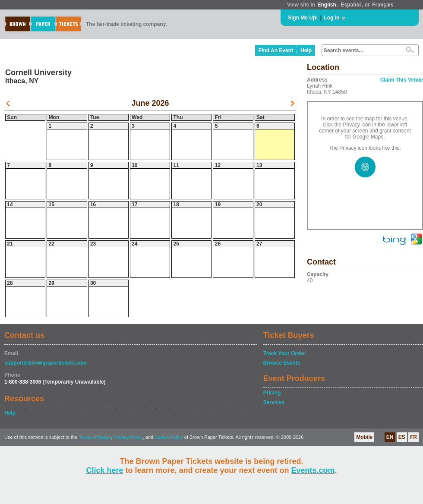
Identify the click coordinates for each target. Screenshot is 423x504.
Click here (104, 470)
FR (414, 437)
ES (402, 437)
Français (383, 5)
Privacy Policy (128, 437)
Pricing (272, 393)
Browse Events (282, 363)
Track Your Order (284, 353)
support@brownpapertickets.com (46, 363)
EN (390, 437)
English (327, 5)
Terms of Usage (95, 437)
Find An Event (276, 50)
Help (306, 50)
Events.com (313, 470)
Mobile (364, 437)
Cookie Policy (169, 437)
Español (351, 5)
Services (274, 402)
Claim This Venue (402, 80)
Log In (331, 18)
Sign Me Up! (303, 18)
